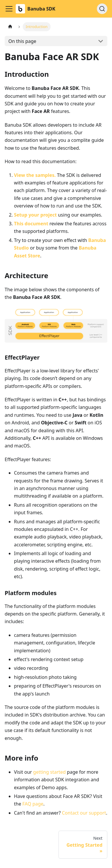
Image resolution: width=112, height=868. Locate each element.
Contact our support (84, 813)
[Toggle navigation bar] (9, 9)
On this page (22, 41)
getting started (49, 772)
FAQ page (33, 804)
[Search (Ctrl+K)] (102, 9)
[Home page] (10, 27)
